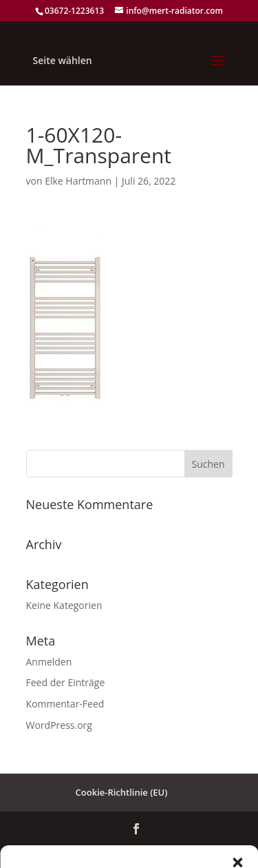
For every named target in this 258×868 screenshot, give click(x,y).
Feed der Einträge (66, 682)
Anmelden (49, 662)
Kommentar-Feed (65, 704)
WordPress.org (59, 725)
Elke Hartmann (78, 181)
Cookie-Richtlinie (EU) (122, 792)
